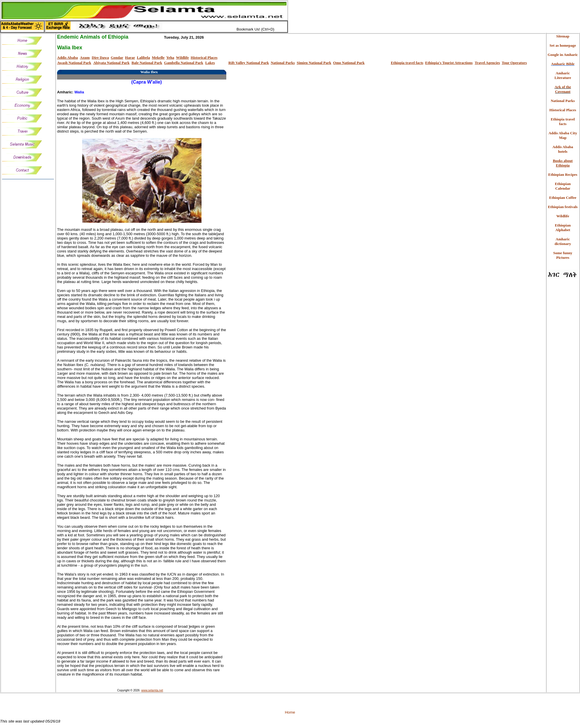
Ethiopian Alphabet (563, 228)
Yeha (170, 57)
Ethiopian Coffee (563, 198)
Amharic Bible (563, 64)
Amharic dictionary (563, 241)
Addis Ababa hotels (563, 149)
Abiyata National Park (111, 63)
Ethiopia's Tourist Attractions (449, 63)
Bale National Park (147, 63)
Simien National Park (314, 63)
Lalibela (144, 57)
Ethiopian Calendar (563, 186)
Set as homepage (563, 45)
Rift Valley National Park (248, 63)
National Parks (283, 63)
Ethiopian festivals (563, 207)
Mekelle (158, 57)
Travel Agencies (487, 63)
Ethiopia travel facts (407, 63)
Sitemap (563, 36)
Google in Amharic (563, 55)
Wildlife (183, 57)
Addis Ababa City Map (563, 135)
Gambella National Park (184, 63)
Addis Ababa (67, 57)
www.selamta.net (152, 690)
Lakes (210, 63)
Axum (85, 57)
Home (290, 712)
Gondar (117, 57)
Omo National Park (349, 63)
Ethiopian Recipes (563, 175)
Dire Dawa (100, 57)
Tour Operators (514, 63)
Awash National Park (74, 63)
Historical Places (204, 57)
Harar (130, 57)
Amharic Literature (563, 75)
